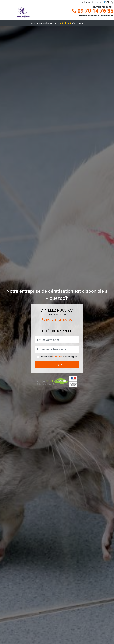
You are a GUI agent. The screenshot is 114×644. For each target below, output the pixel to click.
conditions (57, 357)
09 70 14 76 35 (93, 11)
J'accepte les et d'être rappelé (58, 357)
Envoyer (57, 364)
